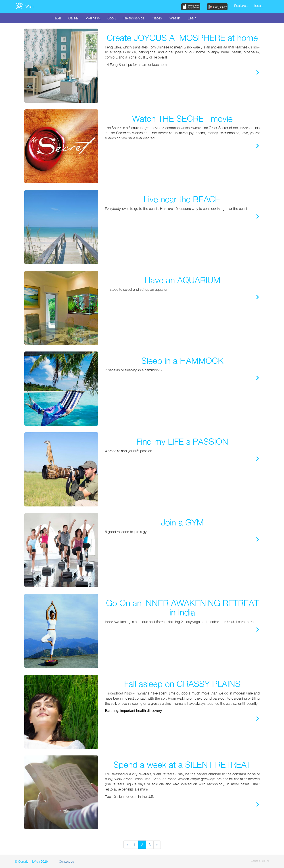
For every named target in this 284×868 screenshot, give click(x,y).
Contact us (66, 861)
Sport (112, 18)
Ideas (258, 6)
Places (157, 18)
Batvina (266, 861)
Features (241, 6)
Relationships (134, 18)
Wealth (175, 18)
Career (73, 18)
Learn (192, 18)
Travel (56, 18)
